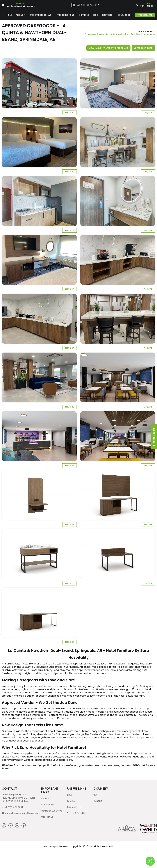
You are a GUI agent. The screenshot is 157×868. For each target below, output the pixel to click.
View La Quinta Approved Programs (108, 48)
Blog (69, 795)
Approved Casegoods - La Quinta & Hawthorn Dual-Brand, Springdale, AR (34, 33)
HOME (9, 15)
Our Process (48, 805)
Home (141, 31)
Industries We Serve (52, 811)
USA (95, 795)
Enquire (70, 113)
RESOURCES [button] (107, 15)
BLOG (96, 15)
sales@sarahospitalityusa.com (20, 5)
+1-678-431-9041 (147, 5)
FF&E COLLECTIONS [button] (66, 15)
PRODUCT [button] (20, 15)
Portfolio (151, 31)
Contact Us (47, 817)
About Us (46, 799)
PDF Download (143, 48)
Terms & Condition (77, 813)
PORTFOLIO (84, 15)
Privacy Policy (74, 807)
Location (72, 801)
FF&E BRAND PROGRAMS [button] (41, 15)
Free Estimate (145, 15)
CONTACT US (124, 15)
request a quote (154, 437)
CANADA (98, 801)
